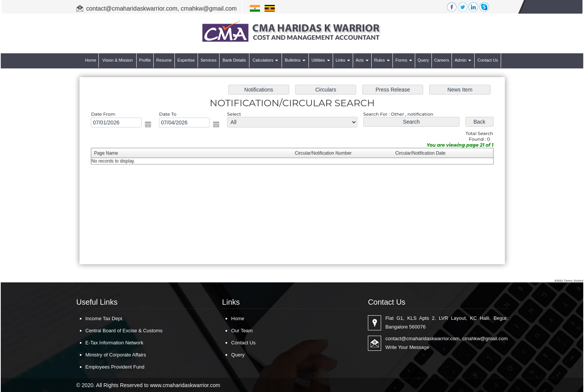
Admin (463, 60)
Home (91, 60)
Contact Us (487, 60)
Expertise (186, 60)
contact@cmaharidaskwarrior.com (132, 9)
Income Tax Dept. (105, 318)
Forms (404, 60)
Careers (442, 60)
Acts (362, 60)
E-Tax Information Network (114, 343)
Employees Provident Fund (115, 367)
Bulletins (295, 60)
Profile (145, 60)
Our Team (242, 331)
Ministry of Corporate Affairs (116, 355)
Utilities (321, 60)
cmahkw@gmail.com (209, 9)
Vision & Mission (118, 60)
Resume (164, 60)
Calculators (265, 60)
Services (209, 60)
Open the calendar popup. (152, 125)
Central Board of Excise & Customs (124, 331)
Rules (382, 60)
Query (423, 60)
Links (343, 60)
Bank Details (234, 60)
